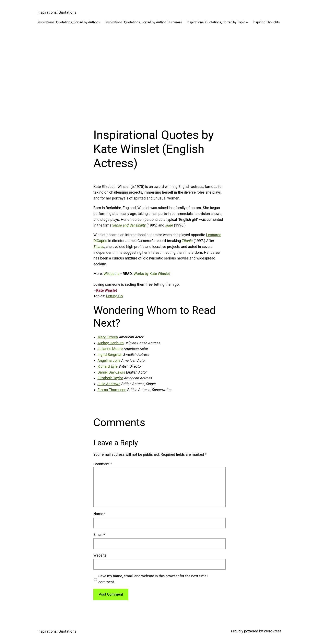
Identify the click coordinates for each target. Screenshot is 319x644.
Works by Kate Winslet (152, 274)
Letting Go (114, 296)
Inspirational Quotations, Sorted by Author (68, 22)
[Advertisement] (159, 73)
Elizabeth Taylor (110, 378)
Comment (103, 464)
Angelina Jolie (109, 360)
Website (100, 555)
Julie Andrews (109, 384)
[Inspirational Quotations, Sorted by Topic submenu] (247, 22)
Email (99, 534)
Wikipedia (111, 274)
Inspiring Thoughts (266, 22)
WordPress (273, 631)
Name (99, 514)
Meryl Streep (108, 337)
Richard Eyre (108, 366)
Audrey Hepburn (111, 343)
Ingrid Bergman (110, 355)
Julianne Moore (110, 349)
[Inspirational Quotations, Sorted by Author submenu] (99, 22)
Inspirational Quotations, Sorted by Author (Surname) (144, 22)
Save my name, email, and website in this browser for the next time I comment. (153, 579)
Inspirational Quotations (57, 12)
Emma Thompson (112, 390)
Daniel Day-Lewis (111, 372)
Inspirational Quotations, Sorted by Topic (216, 22)
